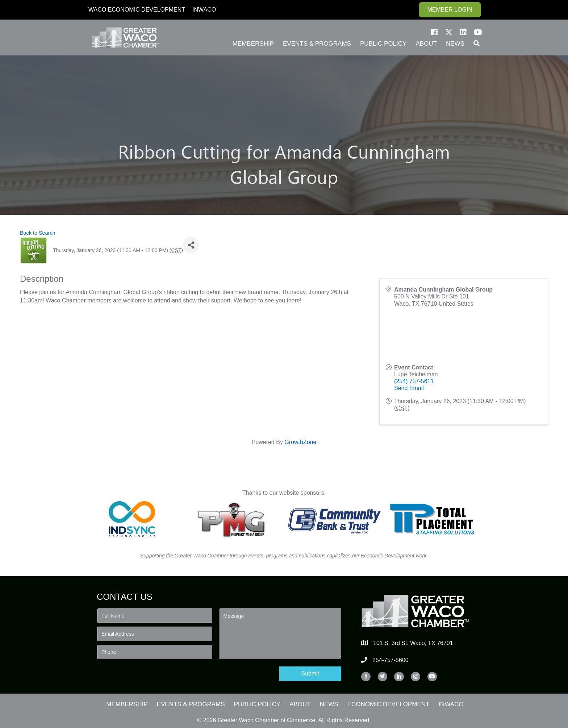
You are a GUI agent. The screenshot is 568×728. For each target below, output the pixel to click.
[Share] (191, 245)
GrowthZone (300, 442)
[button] (434, 32)
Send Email (409, 388)
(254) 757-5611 (414, 381)
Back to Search (38, 233)
